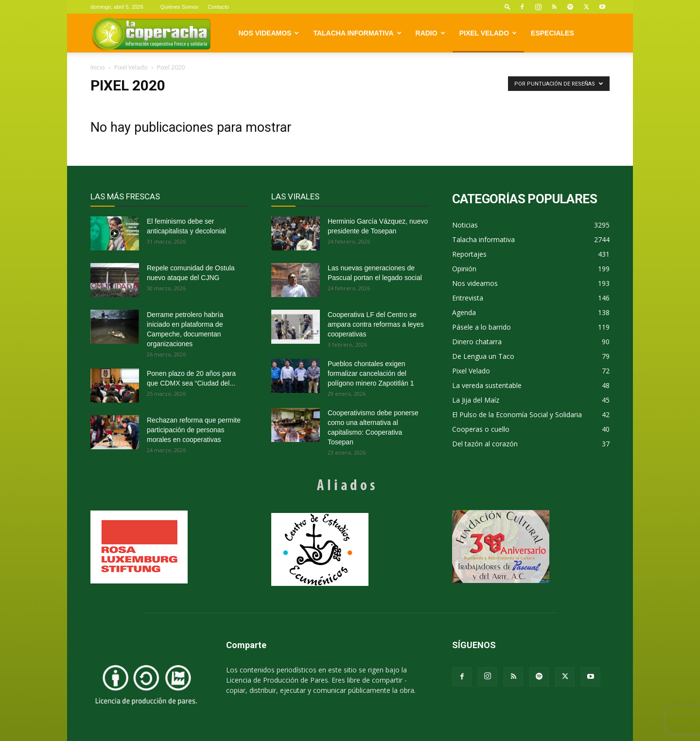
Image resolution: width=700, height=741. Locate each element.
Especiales (552, 33)
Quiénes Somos (179, 7)
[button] (507, 7)
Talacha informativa (357, 33)
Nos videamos (269, 33)
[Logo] (151, 33)
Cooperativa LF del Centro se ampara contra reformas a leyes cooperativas (376, 324)
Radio (430, 33)
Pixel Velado (488, 33)
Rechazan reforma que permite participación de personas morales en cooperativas (194, 430)
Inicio (98, 67)
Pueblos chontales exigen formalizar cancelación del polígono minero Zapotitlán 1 (371, 373)
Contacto (218, 7)
